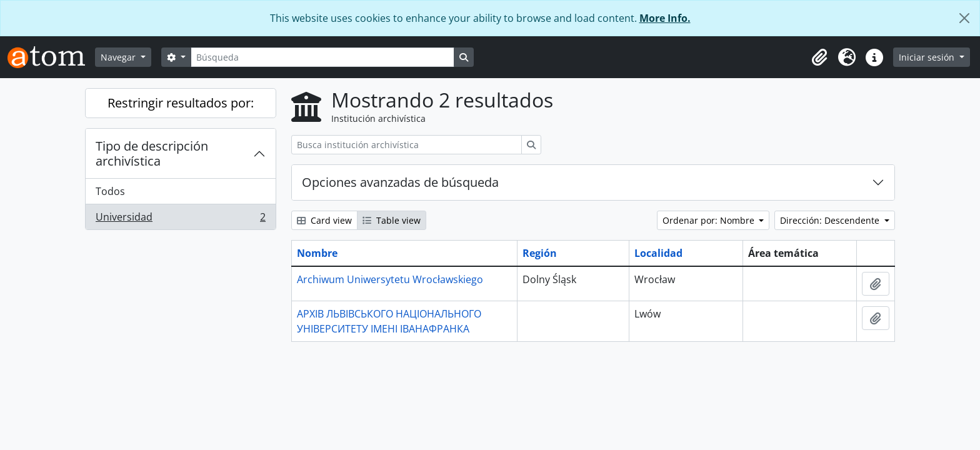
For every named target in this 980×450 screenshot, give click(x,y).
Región (540, 253)
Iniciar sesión (928, 57)
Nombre (317, 253)
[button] (819, 57)
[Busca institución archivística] (407, 145)
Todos (110, 191)
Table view (392, 220)
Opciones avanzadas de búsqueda (400, 182)
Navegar (119, 57)
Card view (324, 220)
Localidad (658, 253)
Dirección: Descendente (831, 220)
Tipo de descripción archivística (152, 153)
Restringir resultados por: (181, 103)
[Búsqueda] (322, 57)
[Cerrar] (964, 18)
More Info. (665, 18)
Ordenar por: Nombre (710, 220)
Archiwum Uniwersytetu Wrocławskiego (390, 279)
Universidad (180, 219)
